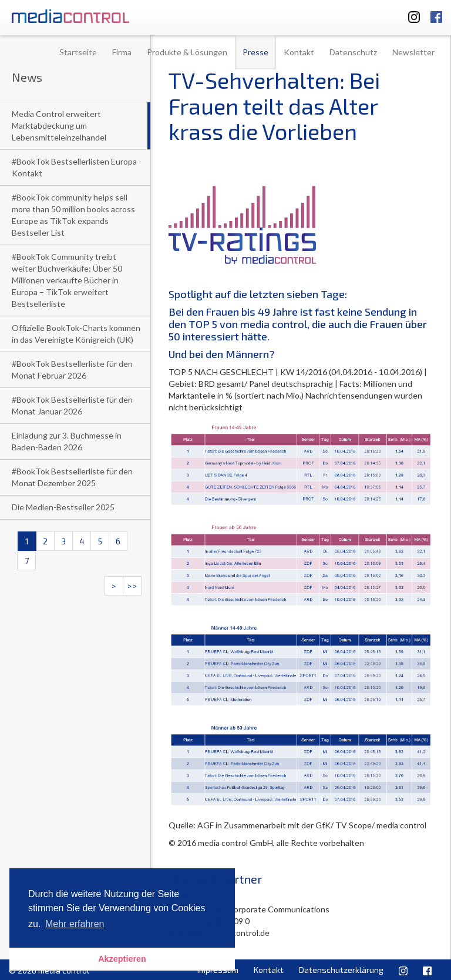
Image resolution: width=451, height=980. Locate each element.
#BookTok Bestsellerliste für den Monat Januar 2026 (72, 405)
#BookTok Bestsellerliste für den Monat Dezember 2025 (72, 477)
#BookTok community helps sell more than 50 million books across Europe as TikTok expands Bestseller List (73, 215)
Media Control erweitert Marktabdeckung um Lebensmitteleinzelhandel (59, 126)
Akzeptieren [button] (122, 959)
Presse (255, 52)
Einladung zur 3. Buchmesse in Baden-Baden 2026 (67, 441)
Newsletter (413, 52)
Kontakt (299, 52)
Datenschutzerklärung (341, 970)
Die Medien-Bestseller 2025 (63, 507)
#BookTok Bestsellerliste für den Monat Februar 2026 (72, 369)
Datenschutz (353, 52)
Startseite (78, 52)
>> (132, 586)
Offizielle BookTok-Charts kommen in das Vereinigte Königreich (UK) (76, 334)
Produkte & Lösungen (187, 52)
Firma (122, 52)
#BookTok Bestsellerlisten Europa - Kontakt (77, 167)
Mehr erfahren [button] (75, 924)
